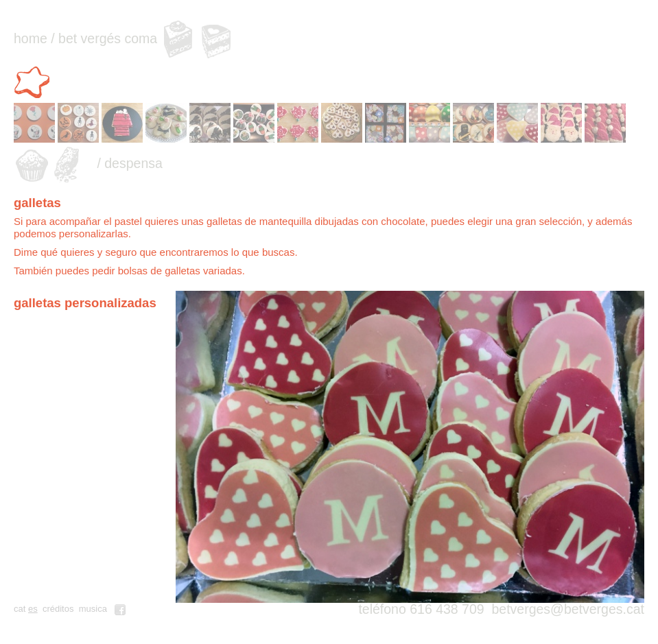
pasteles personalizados (217, 39)
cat (20, 609)
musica (93, 609)
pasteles (177, 39)
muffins (34, 164)
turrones (73, 164)
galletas (34, 81)
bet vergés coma (108, 38)
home (31, 38)
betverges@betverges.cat (568, 609)
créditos (58, 609)
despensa (133, 163)
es (33, 609)
